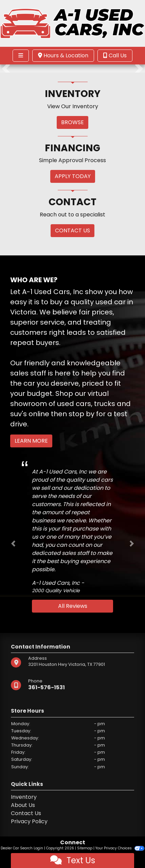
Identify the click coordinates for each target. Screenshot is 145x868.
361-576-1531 (47, 687)
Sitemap (85, 848)
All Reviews (73, 606)
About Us (23, 805)
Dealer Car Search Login (22, 848)
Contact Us (26, 813)
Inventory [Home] (24, 797)
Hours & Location (63, 55)
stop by (81, 414)
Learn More (31, 441)
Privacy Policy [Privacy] (29, 821)
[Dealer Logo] (72, 23)
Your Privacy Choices (120, 848)
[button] (6, 69)
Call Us (115, 55)
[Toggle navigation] (21, 56)
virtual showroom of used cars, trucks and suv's (70, 404)
